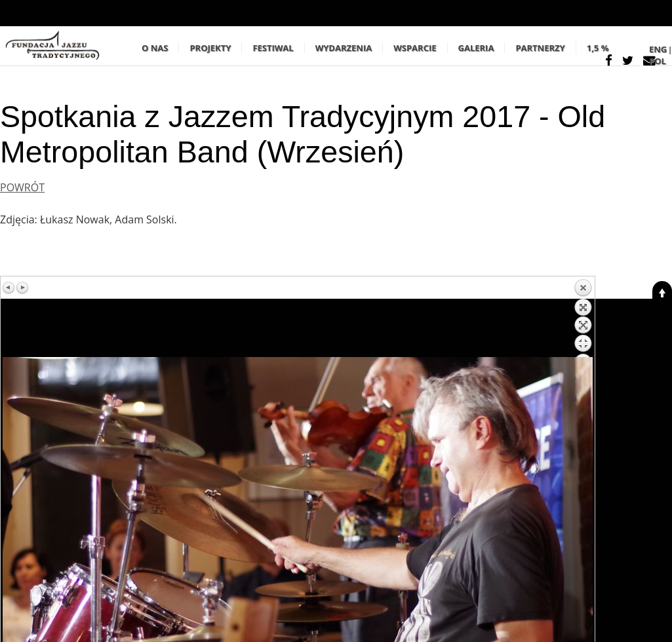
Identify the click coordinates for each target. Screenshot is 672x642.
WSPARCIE (415, 48)
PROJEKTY (210, 48)
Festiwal (273, 48)
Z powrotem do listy (583, 318)
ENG (658, 49)
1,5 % (598, 48)
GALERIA (476, 48)
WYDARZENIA (344, 48)
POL (658, 61)
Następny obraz (22, 288)
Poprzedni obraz (9, 288)
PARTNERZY (540, 48)
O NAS (155, 48)
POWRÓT (22, 187)
